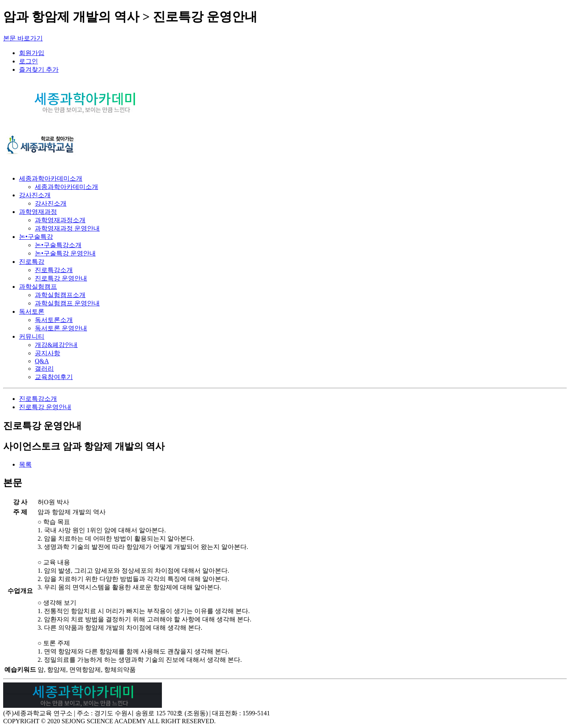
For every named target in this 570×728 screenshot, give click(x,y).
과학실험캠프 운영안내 (67, 303)
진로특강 (32, 262)
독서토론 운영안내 (61, 328)
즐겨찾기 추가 (39, 70)
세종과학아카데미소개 (51, 178)
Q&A (42, 361)
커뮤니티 (32, 336)
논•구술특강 (36, 237)
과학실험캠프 (38, 287)
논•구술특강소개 (58, 245)
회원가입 (32, 53)
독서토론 (32, 312)
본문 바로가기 (23, 38)
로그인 (28, 61)
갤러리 (44, 369)
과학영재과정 (38, 212)
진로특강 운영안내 (61, 278)
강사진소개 (35, 195)
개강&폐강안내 (56, 345)
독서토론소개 (54, 320)
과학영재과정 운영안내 (67, 228)
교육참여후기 (54, 377)
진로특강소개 (54, 270)
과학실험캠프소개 (60, 295)
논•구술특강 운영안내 (65, 253)
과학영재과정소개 (60, 220)
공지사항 (47, 353)
